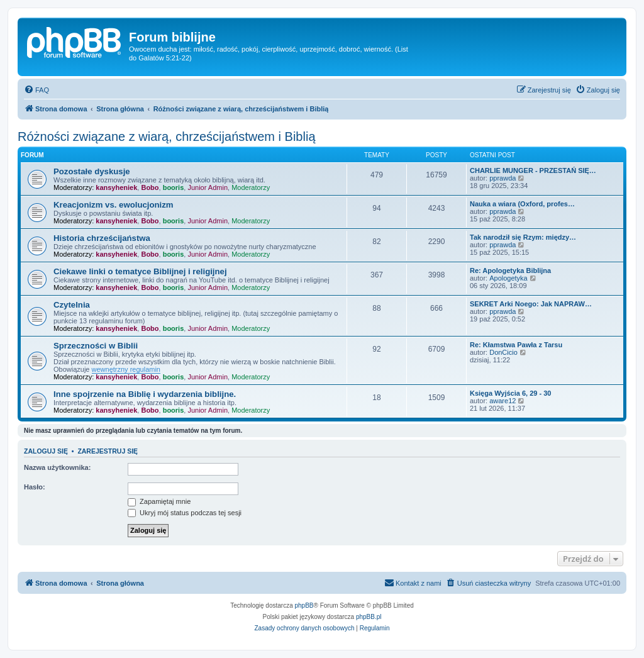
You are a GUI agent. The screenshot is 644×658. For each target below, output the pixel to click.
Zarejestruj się (108, 451)
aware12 (502, 401)
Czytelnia (72, 305)
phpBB (304, 605)
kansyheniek (116, 187)
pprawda (502, 178)
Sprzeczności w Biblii (96, 346)
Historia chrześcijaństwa (102, 238)
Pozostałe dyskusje (92, 171)
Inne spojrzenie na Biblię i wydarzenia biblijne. (145, 394)
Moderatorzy (251, 187)
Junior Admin (208, 187)
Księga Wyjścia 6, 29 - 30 (510, 393)
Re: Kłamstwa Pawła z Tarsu (516, 345)
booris (174, 187)
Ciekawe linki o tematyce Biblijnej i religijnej (140, 271)
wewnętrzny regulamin (126, 369)
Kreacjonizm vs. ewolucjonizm (114, 205)
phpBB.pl (369, 617)
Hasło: (35, 487)
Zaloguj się (46, 451)
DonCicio (503, 352)
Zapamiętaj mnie (159, 501)
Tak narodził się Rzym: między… (523, 237)
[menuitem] (36, 90)
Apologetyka (508, 278)
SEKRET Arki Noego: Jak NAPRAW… (531, 304)
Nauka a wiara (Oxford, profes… (522, 204)
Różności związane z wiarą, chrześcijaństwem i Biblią (167, 137)
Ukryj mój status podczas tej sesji (185, 513)
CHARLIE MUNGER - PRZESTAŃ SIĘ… (533, 170)
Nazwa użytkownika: (57, 467)
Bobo (150, 187)
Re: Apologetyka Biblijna (510, 270)
